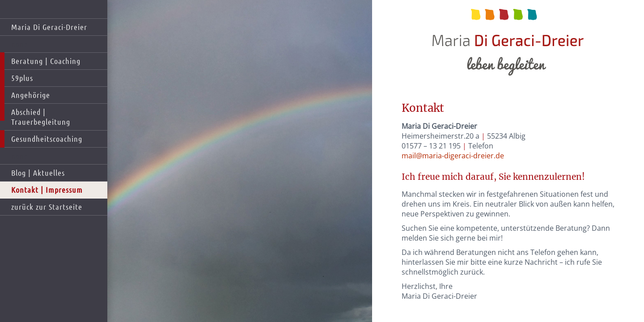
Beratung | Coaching (46, 61)
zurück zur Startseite (47, 207)
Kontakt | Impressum (47, 190)
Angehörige (31, 95)
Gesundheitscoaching (47, 139)
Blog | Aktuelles (38, 173)
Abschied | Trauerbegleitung (41, 117)
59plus (22, 78)
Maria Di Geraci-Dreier (49, 27)
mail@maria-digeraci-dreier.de (453, 156)
